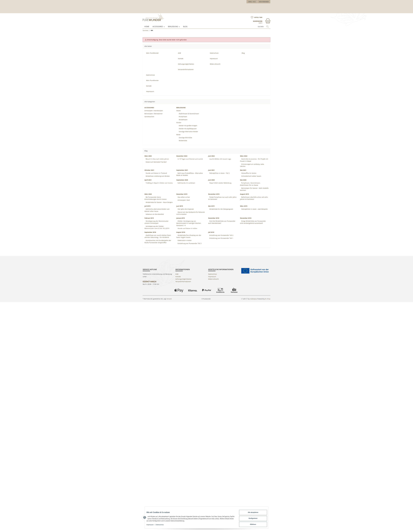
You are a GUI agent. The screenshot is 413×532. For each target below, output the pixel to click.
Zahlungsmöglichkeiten (186, 60)
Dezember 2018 (214, 214)
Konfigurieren (251, 519)
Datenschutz (161, 526)
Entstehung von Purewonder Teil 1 (221, 235)
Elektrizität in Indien (184, 237)
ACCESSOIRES (158, 23)
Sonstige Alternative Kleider (188, 128)
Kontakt (181, 55)
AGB (179, 49)
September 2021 (182, 167)
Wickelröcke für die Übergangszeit (221, 205)
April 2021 (148, 176)
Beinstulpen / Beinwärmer (154, 110)
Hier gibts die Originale (185, 205)
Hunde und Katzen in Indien (187, 225)
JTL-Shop (268, 295)
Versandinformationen (186, 66)
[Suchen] (257, 23)
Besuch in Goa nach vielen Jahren (157, 155)
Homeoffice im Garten (249, 169)
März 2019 (244, 202)
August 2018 (181, 229)
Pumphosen (183, 113)
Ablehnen (251, 525)
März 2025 (148, 152)
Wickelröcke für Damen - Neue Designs (159, 199)
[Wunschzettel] (256, 8)
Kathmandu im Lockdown (186, 179)
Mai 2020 (243, 176)
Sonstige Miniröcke (185, 134)
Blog (185, 23)
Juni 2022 (211, 152)
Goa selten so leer (184, 193)
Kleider (179, 119)
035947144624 (150, 278)
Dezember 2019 (182, 190)
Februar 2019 (149, 214)
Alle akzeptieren (251, 514)
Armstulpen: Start (184, 196)
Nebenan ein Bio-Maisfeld (155, 211)
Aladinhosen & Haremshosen (189, 110)
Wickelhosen (183, 116)
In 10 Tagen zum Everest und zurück (190, 155)
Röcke (178, 131)
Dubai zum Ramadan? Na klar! (156, 158)
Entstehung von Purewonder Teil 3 (189, 240)
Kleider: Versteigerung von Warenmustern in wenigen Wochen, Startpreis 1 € (189, 220)
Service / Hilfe (252, 2)
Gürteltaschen (149, 113)
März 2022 (244, 152)
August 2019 (244, 190)
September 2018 (150, 229)
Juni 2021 (211, 167)
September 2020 (182, 176)
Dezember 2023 (182, 152)
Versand (169, 295)
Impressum (152, 526)
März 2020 (148, 190)
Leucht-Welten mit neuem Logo (220, 155)
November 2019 (214, 190)
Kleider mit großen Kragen (188, 122)
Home (147, 23)
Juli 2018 (211, 229)
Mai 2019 (211, 202)
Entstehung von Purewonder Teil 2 (221, 232)
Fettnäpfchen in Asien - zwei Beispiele (254, 205)
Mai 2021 (243, 167)
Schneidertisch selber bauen (251, 172)
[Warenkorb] (262, 12)
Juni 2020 (211, 176)
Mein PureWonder (264, 2)
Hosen (179, 107)
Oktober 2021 (149, 167)
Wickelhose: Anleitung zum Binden (158, 172)
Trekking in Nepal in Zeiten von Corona (159, 179)
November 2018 (246, 214)
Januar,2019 (181, 214)
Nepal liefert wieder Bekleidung (220, 179)
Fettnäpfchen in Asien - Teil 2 (219, 169)
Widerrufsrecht (215, 60)
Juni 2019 (180, 202)
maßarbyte (253, 295)
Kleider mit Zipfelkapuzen (188, 125)
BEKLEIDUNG (173, 23)
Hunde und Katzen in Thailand (156, 169)
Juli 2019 (147, 202)
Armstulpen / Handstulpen (154, 107)
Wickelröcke (183, 137)
